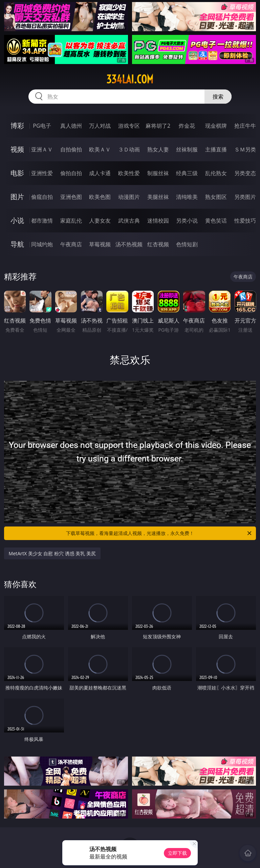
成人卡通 (100, 173)
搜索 (218, 97)
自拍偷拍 (71, 149)
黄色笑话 (216, 221)
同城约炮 (42, 244)
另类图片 (245, 197)
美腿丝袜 (158, 197)
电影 (17, 173)
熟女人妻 (158, 149)
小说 (17, 220)
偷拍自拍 (71, 173)
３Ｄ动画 (129, 149)
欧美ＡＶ (100, 149)
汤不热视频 (129, 244)
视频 (17, 149)
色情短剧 (187, 244)
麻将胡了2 (158, 126)
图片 (17, 197)
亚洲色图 (71, 197)
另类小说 (187, 221)
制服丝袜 (158, 173)
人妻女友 (100, 221)
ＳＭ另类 (245, 149)
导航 (17, 244)
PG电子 (42, 126)
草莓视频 (100, 244)
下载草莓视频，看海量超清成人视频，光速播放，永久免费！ (159, 533)
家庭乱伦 (71, 221)
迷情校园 (158, 221)
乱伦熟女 (216, 173)
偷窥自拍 (42, 197)
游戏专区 (129, 126)
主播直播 (216, 149)
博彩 (17, 126)
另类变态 (245, 173)
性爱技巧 (245, 221)
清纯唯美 (187, 197)
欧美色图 (100, 197)
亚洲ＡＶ (42, 149)
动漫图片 (129, 197)
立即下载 (177, 853)
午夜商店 (71, 244)
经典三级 (187, 173)
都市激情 (42, 221)
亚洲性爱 (42, 173)
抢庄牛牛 (245, 126)
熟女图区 (216, 197)
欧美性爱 (129, 173)
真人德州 (71, 126)
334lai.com (130, 79)
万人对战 (100, 126)
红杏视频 (158, 244)
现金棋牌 (216, 126)
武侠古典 (129, 221)
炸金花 (187, 126)
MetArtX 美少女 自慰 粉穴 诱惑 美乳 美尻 (52, 553)
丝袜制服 (187, 149)
